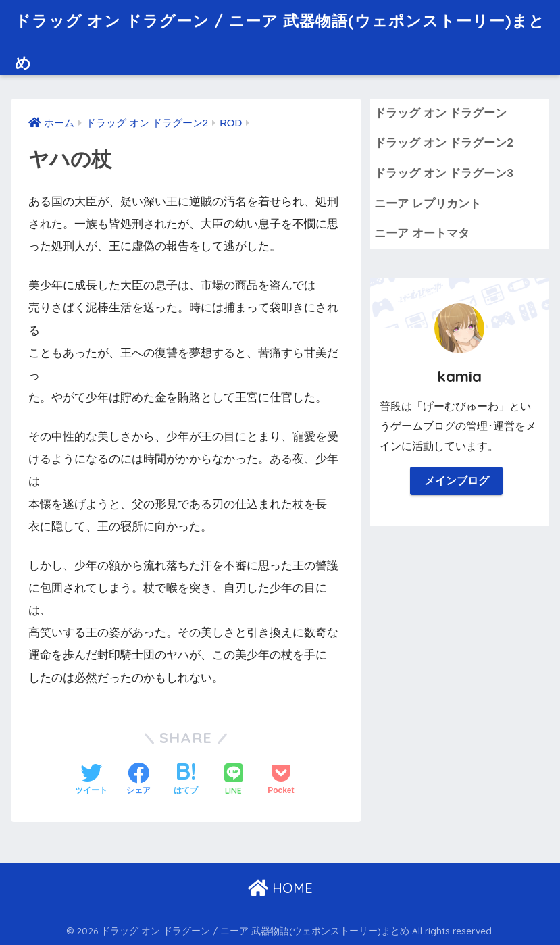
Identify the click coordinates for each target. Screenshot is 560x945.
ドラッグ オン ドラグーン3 (444, 173)
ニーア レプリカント (428, 204)
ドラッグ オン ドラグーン (440, 113)
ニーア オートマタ (422, 233)
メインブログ (457, 481)
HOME (280, 888)
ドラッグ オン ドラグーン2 (444, 143)
